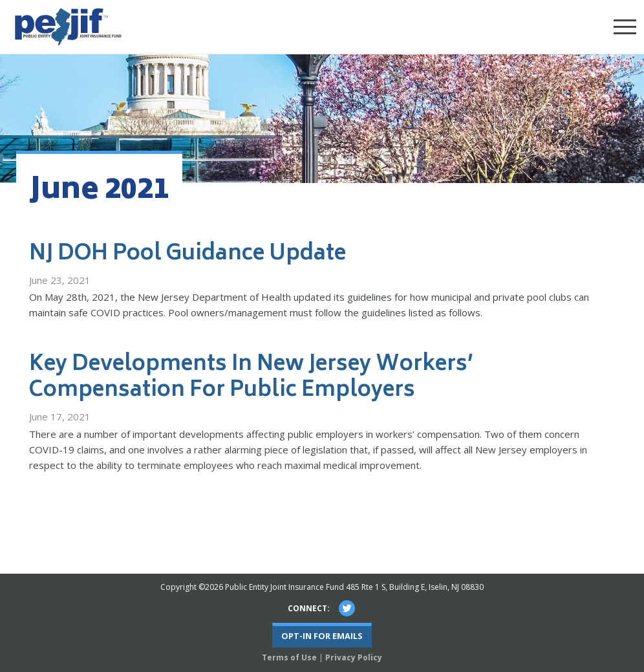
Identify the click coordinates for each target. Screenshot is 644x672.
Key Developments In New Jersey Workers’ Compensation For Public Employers (251, 378)
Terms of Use (289, 657)
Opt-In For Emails (322, 636)
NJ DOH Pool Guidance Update (188, 255)
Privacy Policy (354, 657)
